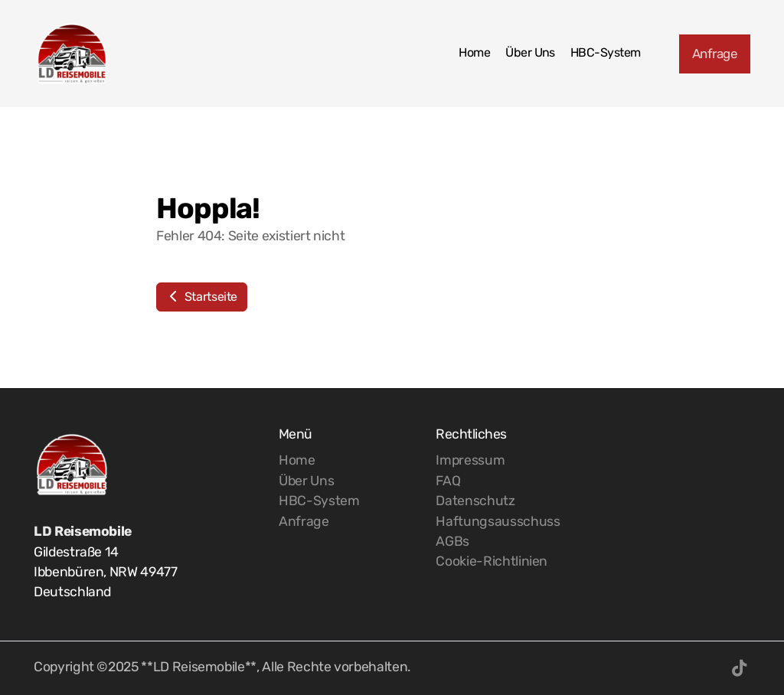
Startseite (202, 297)
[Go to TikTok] (739, 668)
